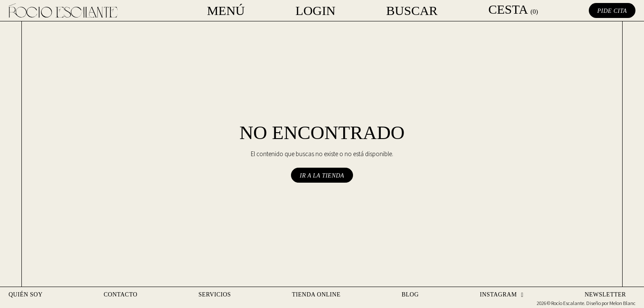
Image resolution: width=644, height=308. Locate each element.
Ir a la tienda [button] (322, 176)
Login (316, 11)
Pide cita (612, 11)
